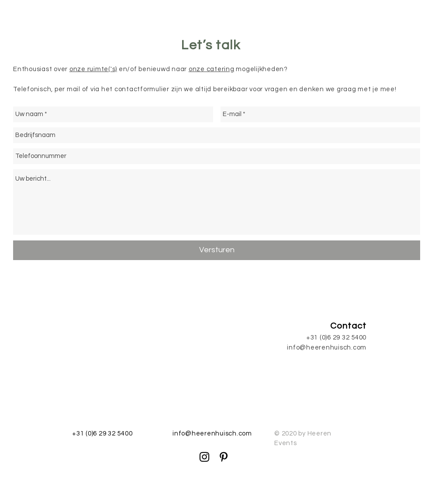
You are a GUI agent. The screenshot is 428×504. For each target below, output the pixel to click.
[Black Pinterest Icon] (224, 457)
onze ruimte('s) (93, 69)
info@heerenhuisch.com (327, 348)
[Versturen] (217, 250)
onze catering (212, 69)
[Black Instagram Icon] (204, 457)
